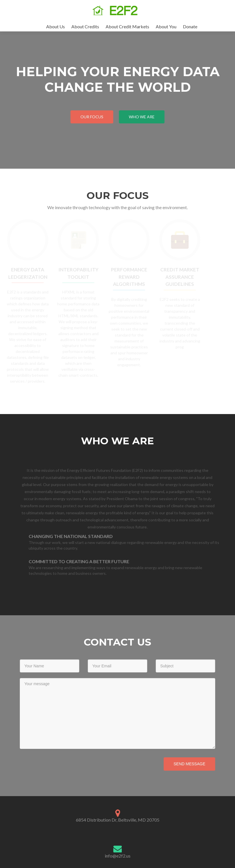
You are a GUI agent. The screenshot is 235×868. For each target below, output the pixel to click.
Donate (190, 26)
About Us (55, 26)
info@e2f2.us (118, 856)
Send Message (189, 764)
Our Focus (92, 117)
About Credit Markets (127, 26)
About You (166, 26)
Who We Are (142, 117)
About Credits (85, 26)
